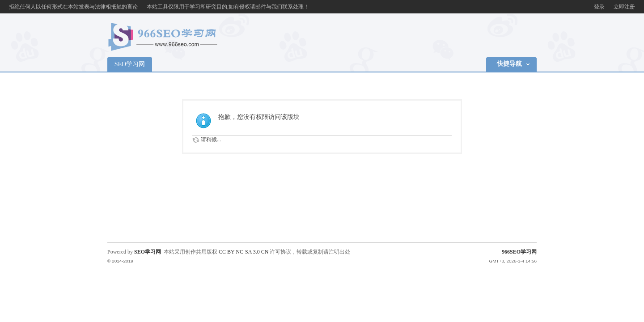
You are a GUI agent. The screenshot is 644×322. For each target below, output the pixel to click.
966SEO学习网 (519, 252)
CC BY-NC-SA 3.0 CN (244, 252)
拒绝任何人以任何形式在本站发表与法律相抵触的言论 (73, 7)
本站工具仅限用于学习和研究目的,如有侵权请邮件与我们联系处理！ (228, 7)
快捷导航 (509, 64)
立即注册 (624, 7)
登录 (599, 7)
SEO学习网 (130, 64)
